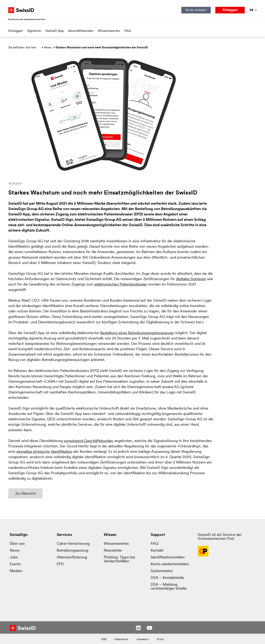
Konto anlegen (196, 10)
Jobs (14, 557)
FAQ (128, 31)
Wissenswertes (109, 31)
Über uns (17, 544)
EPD (60, 564)
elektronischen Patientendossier (121, 285)
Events (15, 564)
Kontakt (157, 551)
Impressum (143, 639)
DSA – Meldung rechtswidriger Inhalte (169, 587)
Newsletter (113, 551)
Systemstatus (162, 571)
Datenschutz (121, 639)
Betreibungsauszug (72, 551)
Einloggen (16, 31)
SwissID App (55, 31)
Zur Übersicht (25, 494)
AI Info (160, 639)
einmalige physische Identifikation (44, 452)
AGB (104, 639)
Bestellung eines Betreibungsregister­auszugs (137, 333)
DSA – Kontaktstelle (167, 578)
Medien (16, 571)
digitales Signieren (191, 279)
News (48, 48)
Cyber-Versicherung (73, 544)
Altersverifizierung (72, 557)
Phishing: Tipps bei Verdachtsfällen (119, 559)
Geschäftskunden (81, 31)
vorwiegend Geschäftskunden (89, 441)
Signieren (34, 31)
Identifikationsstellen (168, 557)
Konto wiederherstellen (170, 564)
